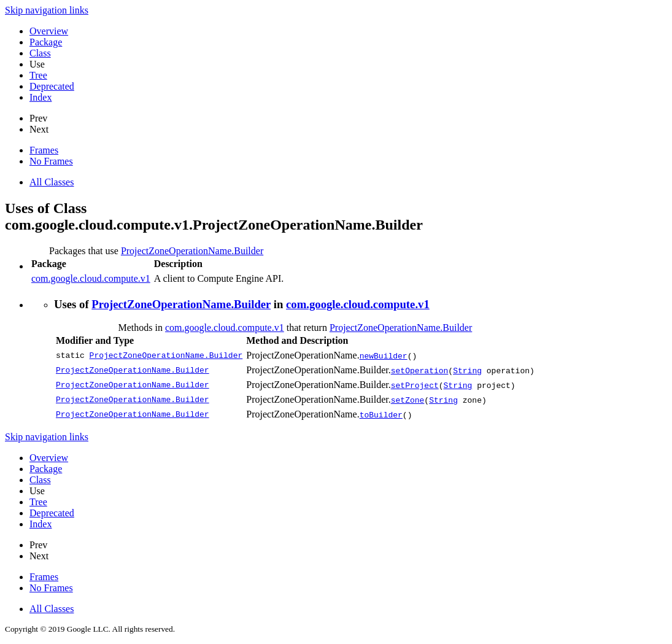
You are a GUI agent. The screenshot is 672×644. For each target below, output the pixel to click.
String (467, 370)
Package (46, 42)
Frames (44, 150)
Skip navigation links (47, 10)
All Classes (52, 182)
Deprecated (52, 86)
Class (40, 53)
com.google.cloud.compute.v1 (91, 278)
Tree (38, 75)
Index (41, 97)
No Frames (51, 161)
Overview (49, 31)
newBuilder (384, 355)
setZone (408, 400)
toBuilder (381, 414)
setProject (415, 385)
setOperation (420, 370)
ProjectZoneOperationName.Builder (192, 251)
